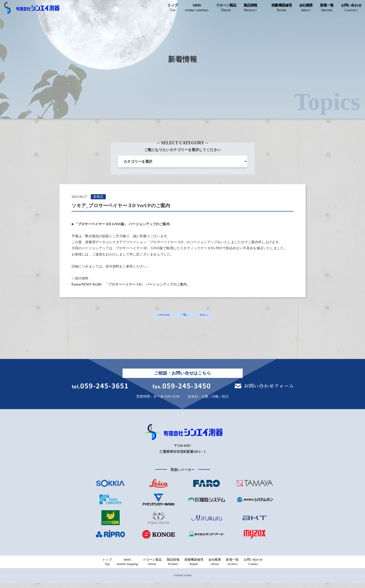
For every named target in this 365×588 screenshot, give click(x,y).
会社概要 (306, 8)
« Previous (162, 316)
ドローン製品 (226, 8)
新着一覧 (327, 8)
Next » (206, 316)
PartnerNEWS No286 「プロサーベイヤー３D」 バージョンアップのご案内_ (130, 284)
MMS (197, 8)
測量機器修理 (282, 8)
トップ (173, 8)
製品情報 (251, 8)
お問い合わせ (351, 8)
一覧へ (185, 316)
